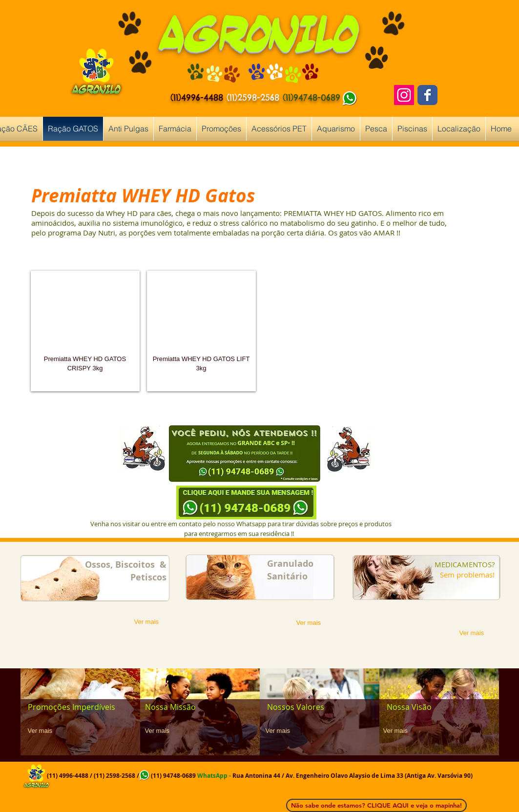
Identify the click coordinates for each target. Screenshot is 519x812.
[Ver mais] (150, 622)
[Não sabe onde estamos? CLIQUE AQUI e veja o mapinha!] (376, 805)
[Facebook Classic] (427, 95)
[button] (85, 331)
